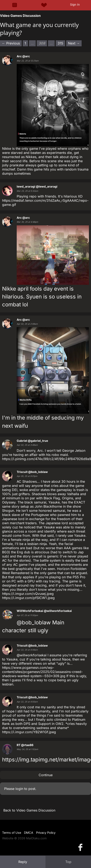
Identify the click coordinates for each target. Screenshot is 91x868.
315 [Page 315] (60, 43)
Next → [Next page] (74, 43)
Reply (23, 862)
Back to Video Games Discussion (29, 810)
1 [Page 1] (25, 43)
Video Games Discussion (20, 16)
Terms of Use (12, 833)
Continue (46, 775)
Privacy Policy (46, 833)
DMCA (29, 833)
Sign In (75, 5)
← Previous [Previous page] (11, 43)
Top (68, 862)
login (19, 789)
